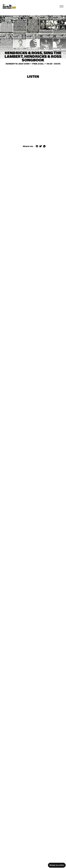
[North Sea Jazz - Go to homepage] (9, 6)
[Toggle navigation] (62, 6)
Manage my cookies (57, 865)
